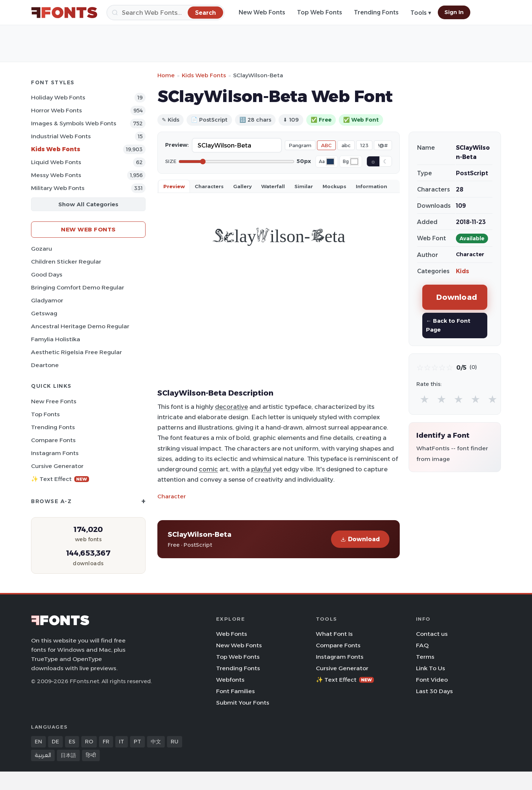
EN (38, 742)
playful (261, 469)
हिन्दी (91, 755)
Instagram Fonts (55, 453)
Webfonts (230, 680)
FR (106, 742)
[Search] (166, 13)
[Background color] (354, 162)
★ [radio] (424, 399)
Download (360, 539)
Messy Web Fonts (56, 175)
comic (208, 469)
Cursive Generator (57, 466)
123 (364, 145)
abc (346, 145)
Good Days (47, 274)
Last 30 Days (434, 691)
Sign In (454, 12)
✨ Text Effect (60, 479)
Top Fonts (45, 414)
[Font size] (236, 162)
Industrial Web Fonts (61, 136)
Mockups (334, 186)
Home (166, 75)
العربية (43, 755)
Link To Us (431, 668)
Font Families (236, 691)
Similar (304, 186)
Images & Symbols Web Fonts (74, 123)
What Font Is (334, 634)
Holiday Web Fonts (58, 97)
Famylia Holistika (56, 339)
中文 (156, 742)
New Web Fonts (262, 12)
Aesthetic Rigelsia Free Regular (76, 352)
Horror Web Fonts (57, 110)
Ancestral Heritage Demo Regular (80, 326)
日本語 (68, 755)
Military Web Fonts (58, 188)
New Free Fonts (54, 401)
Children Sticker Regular (66, 262)
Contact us (432, 634)
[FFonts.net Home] (64, 13)
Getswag (44, 313)
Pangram (300, 145)
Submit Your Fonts (243, 703)
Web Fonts (232, 634)
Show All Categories (88, 204)
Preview (174, 186)
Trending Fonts (376, 12)
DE (55, 742)
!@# (383, 145)
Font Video (432, 680)
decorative (231, 407)
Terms (425, 657)
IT (122, 742)
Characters (209, 186)
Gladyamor (47, 300)
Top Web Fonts (320, 12)
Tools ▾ (421, 13)
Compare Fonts (53, 440)
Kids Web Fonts (56, 149)
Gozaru (42, 249)
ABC (326, 145)
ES (72, 742)
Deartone (45, 365)
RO (89, 742)
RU (175, 742)
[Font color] (330, 162)
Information (371, 186)
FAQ (422, 645)
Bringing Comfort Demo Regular (78, 287)
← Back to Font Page (448, 325)
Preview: (177, 145)
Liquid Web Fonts (56, 162)
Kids (463, 271)
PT (137, 742)
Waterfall (273, 186)
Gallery (242, 186)
